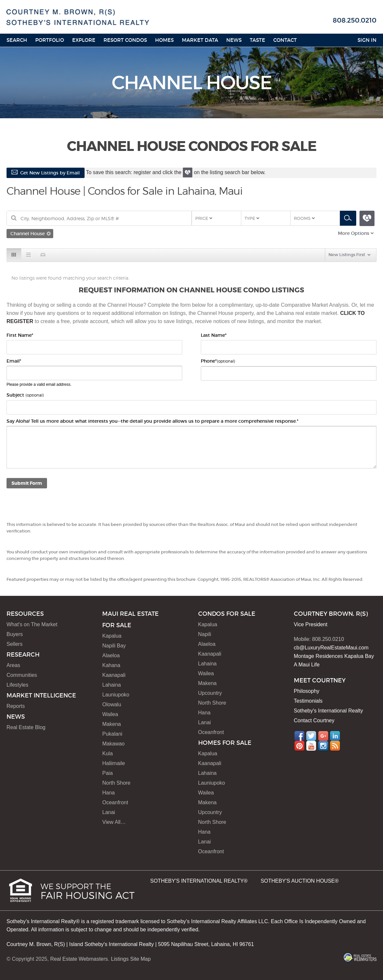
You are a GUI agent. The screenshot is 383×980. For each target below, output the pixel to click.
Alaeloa (111, 655)
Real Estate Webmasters (79, 959)
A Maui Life (307, 665)
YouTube (311, 746)
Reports (16, 706)
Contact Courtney (314, 720)
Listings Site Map (131, 959)
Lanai (109, 812)
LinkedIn (335, 736)
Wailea (110, 714)
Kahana (111, 665)
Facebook (299, 736)
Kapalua (112, 636)
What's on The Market (32, 624)
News (234, 40)
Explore (84, 40)
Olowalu (112, 704)
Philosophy (307, 691)
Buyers (15, 634)
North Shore (116, 783)
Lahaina (112, 685)
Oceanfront (115, 802)
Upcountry (210, 693)
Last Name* (214, 335)
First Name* (20, 335)
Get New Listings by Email (46, 173)
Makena (112, 724)
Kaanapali (114, 675)
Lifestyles (17, 685)
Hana (108, 793)
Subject (25, 395)
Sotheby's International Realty (328, 711)
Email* (14, 361)
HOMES (164, 40)
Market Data (200, 40)
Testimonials (308, 701)
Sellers (15, 644)
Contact (285, 40)
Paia (107, 773)
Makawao (113, 744)
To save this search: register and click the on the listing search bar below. (175, 172)
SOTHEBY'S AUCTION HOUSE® (300, 881)
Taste (257, 40)
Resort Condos (125, 40)
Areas (13, 665)
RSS (335, 746)
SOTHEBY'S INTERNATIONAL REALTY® (199, 881)
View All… (114, 822)
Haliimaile (113, 763)
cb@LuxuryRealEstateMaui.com (331, 648)
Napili (205, 634)
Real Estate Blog (26, 727)
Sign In (367, 40)
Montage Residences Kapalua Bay (334, 656)
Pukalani (112, 734)
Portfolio (50, 40)
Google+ (323, 736)
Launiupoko (116, 695)
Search (17, 40)
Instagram (323, 746)
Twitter (311, 736)
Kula (107, 753)
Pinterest (299, 746)
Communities (22, 675)
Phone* (218, 361)
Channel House (28, 234)
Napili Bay (114, 646)
